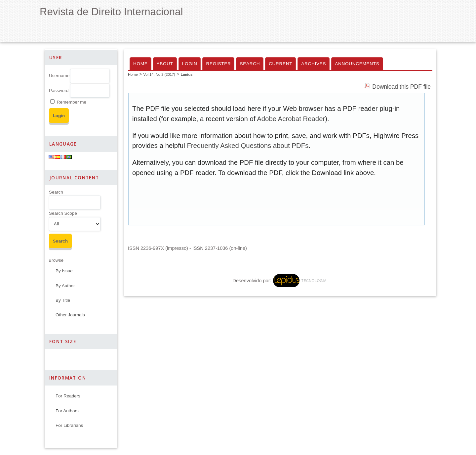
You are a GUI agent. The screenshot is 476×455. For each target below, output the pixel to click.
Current (280, 64)
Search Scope (63, 213)
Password (59, 91)
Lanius (186, 74)
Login (190, 64)
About (165, 64)
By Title (63, 300)
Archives (314, 64)
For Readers (68, 396)
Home (140, 64)
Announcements (357, 64)
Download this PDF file (401, 87)
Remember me (72, 102)
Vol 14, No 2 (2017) (159, 74)
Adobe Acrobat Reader (291, 119)
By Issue (64, 271)
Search (56, 192)
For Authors (67, 411)
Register (218, 64)
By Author (65, 286)
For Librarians (69, 425)
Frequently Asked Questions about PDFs (248, 146)
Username (59, 76)
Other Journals (70, 315)
